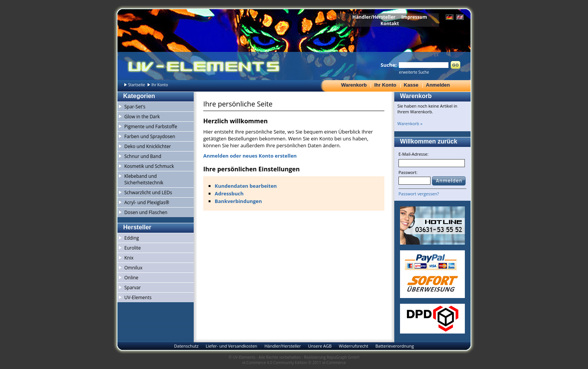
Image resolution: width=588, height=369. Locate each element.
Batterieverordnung (394, 346)
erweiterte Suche (414, 72)
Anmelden (438, 85)
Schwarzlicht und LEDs (148, 193)
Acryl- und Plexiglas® (147, 202)
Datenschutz (186, 346)
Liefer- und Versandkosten (231, 346)
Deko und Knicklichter (148, 146)
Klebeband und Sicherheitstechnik (144, 179)
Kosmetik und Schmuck (149, 166)
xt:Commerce (334, 363)
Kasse (411, 85)
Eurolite (133, 248)
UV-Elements (138, 297)
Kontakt (390, 23)
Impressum (414, 17)
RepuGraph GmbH (343, 357)
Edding (132, 238)
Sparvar (133, 288)
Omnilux (133, 268)
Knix (129, 258)
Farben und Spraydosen (150, 136)
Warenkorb (354, 85)
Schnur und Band (143, 156)
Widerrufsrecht (353, 346)
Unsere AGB (320, 346)
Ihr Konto (385, 85)
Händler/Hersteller (374, 17)
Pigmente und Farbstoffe (151, 126)
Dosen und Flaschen (146, 212)
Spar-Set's (135, 107)
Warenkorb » (410, 123)
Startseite (137, 85)
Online (131, 278)
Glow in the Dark (142, 117)
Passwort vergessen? (419, 194)
